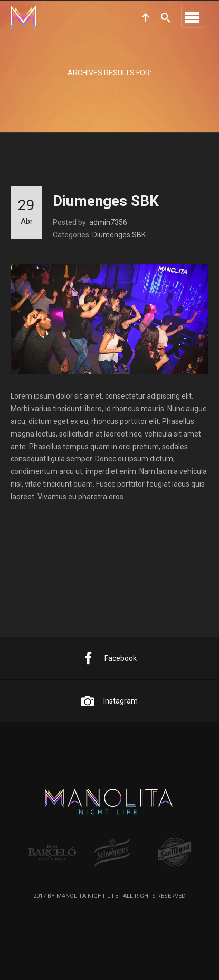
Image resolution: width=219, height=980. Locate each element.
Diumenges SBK (106, 201)
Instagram (109, 701)
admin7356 (108, 222)
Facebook (109, 658)
